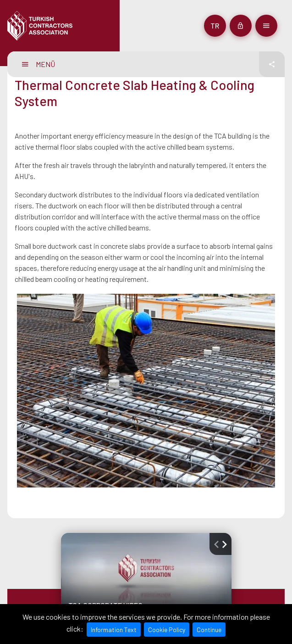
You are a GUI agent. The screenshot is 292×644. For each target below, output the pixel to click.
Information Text (114, 630)
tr (215, 25)
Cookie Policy (167, 630)
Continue (209, 630)
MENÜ (39, 64)
